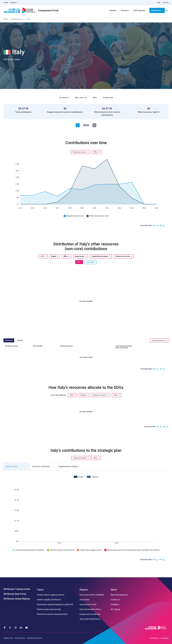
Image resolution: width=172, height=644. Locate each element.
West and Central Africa (90, 619)
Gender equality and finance (49, 600)
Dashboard (156, 10)
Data (159, 3)
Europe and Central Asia (90, 614)
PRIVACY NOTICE (20, 638)
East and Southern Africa (90, 609)
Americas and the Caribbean (92, 595)
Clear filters (91, 262)
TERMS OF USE (8, 638)
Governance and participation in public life (30, 550)
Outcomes (9, 340)
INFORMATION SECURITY (35, 638)
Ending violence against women (91, 550)
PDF (161, 225)
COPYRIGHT (154, 638)
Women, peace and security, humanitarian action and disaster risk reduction (133, 550)
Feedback (115, 604)
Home (6, 19)
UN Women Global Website (17, 599)
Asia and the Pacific (88, 604)
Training (165, 3)
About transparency (119, 595)
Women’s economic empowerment (62, 550)
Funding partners (17, 19)
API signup (115, 609)
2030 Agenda (139, 10)
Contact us (115, 600)
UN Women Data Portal (15, 594)
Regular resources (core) (75, 216)
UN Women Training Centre (17, 589)
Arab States (85, 600)
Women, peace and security (49, 609)
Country (20, 340)
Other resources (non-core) (99, 216)
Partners (125, 10)
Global (6, 3)
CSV (154, 225)
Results (113, 10)
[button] (159, 112)
